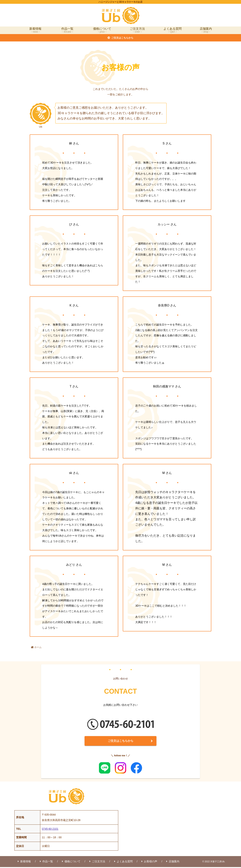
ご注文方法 (97, 862)
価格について (71, 862)
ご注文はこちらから (120, 741)
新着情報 (24, 862)
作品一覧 (46, 862)
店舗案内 (173, 862)
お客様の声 (149, 862)
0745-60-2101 (50, 830)
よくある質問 (123, 862)
